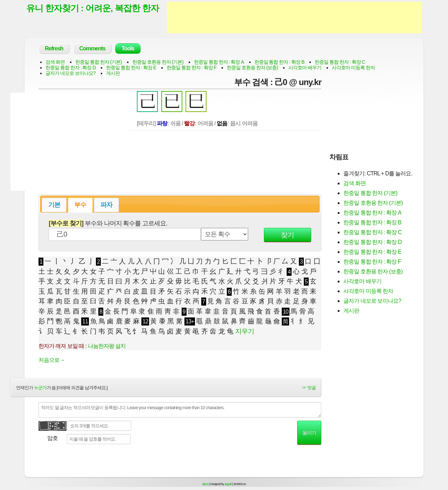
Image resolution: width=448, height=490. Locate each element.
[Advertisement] (294, 17)
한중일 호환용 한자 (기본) (158, 62)
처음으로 (52, 360)
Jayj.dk (228, 484)
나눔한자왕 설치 (107, 346)
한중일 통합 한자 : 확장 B (279, 62)
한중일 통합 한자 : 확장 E (131, 68)
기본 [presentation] (54, 205)
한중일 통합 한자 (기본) (99, 62)
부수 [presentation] (80, 205)
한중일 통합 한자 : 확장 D (71, 68)
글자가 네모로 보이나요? (71, 73)
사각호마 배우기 (305, 68)
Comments (93, 48)
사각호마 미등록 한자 (353, 68)
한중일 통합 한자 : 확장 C (340, 62)
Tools (128, 48)
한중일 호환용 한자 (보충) (252, 68)
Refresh (54, 48)
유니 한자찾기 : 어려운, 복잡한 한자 (93, 8)
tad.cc (205, 484)
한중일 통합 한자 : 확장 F (191, 68)
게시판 (113, 73)
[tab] (54, 205)
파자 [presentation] (106, 205)
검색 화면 (55, 62)
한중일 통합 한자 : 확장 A (219, 62)
